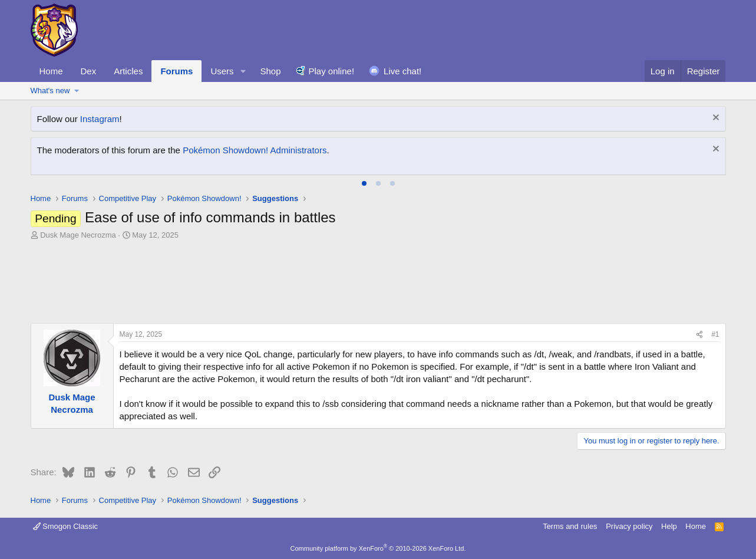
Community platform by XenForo (378, 548)
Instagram (100, 119)
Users (222, 71)
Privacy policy (629, 526)
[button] (243, 71)
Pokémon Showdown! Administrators (255, 150)
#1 (715, 334)
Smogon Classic (66, 526)
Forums (176, 71)
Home (51, 71)
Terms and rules (570, 526)
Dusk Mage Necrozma (78, 235)
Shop (270, 71)
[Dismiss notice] (714, 119)
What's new (50, 91)
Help (669, 526)
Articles (128, 71)
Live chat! (402, 71)
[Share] (699, 335)
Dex (89, 71)
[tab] (364, 183)
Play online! (332, 71)
